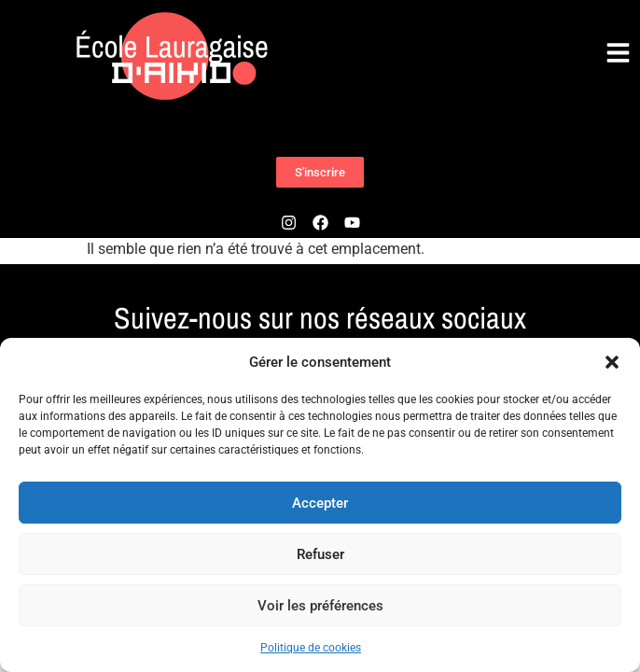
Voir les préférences (320, 606)
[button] (612, 362)
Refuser (320, 554)
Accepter (320, 503)
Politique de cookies (311, 648)
